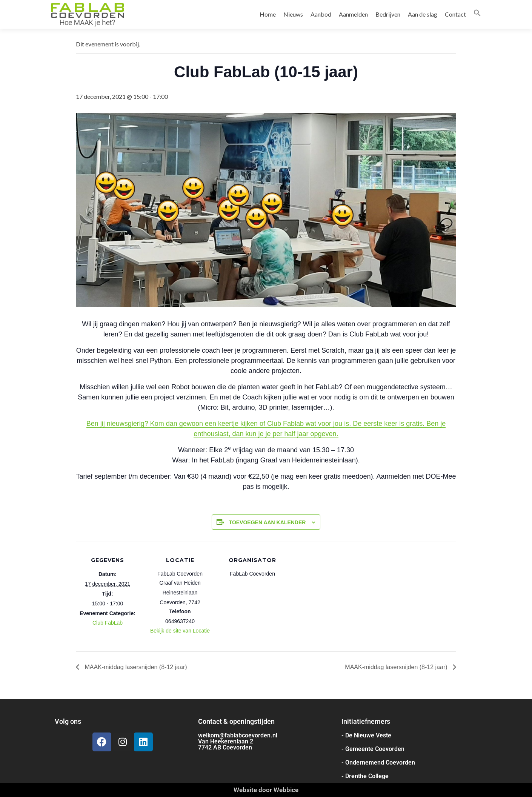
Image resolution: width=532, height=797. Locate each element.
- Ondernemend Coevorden (378, 762)
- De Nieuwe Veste (366, 735)
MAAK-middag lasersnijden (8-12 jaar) (135, 667)
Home (268, 14)
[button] (477, 14)
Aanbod (321, 14)
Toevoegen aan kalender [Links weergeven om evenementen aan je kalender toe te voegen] (268, 522)
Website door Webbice (266, 790)
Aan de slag (423, 14)
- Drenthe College (365, 776)
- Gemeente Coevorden (373, 749)
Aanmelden (353, 14)
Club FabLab (108, 623)
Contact (455, 14)
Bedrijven (388, 14)
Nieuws (293, 14)
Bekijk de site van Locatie (180, 631)
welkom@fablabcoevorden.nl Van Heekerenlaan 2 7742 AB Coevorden (238, 741)
